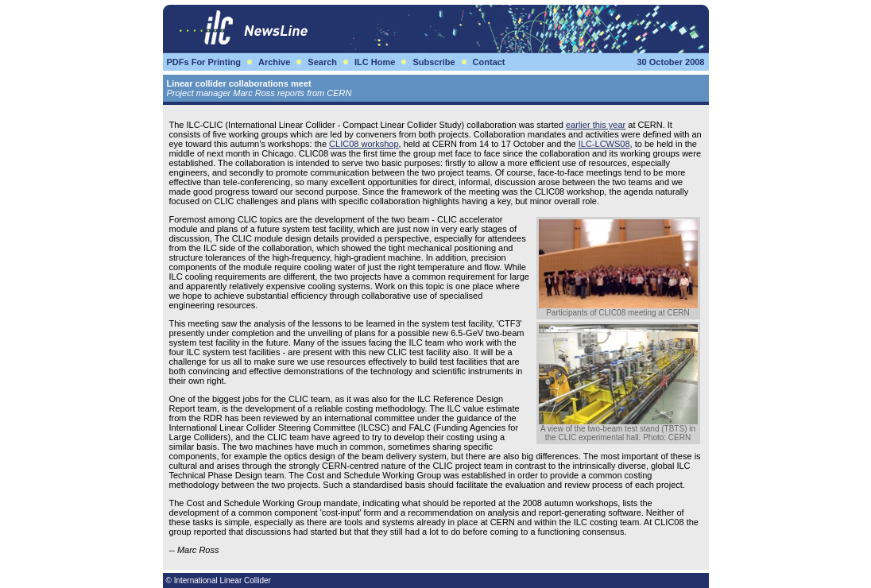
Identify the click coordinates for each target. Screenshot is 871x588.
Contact (489, 62)
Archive (274, 62)
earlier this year (596, 125)
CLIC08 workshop (364, 144)
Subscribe (434, 62)
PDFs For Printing (204, 62)
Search (322, 62)
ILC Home (375, 62)
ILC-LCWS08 (604, 144)
